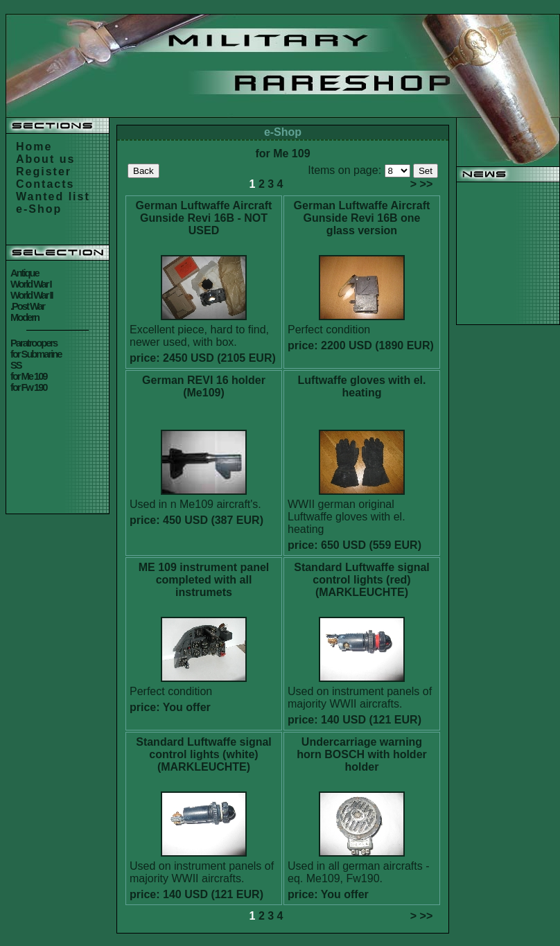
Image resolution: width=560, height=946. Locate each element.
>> (427, 184)
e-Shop (39, 209)
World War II (32, 295)
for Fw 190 (29, 387)
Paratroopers (34, 343)
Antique (25, 273)
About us (45, 159)
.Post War (27, 306)
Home (34, 147)
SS (16, 365)
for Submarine (36, 354)
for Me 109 (29, 376)
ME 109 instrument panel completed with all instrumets (204, 580)
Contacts (45, 184)
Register (44, 172)
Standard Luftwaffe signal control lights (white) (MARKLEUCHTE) (204, 754)
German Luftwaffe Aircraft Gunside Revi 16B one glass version (362, 218)
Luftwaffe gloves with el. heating (362, 386)
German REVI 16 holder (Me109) (204, 386)
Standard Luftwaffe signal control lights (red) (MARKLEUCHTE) (362, 580)
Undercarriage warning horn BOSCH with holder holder (362, 754)
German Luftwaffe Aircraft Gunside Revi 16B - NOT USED (204, 218)
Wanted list (53, 196)
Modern (25, 317)
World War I (31, 284)
